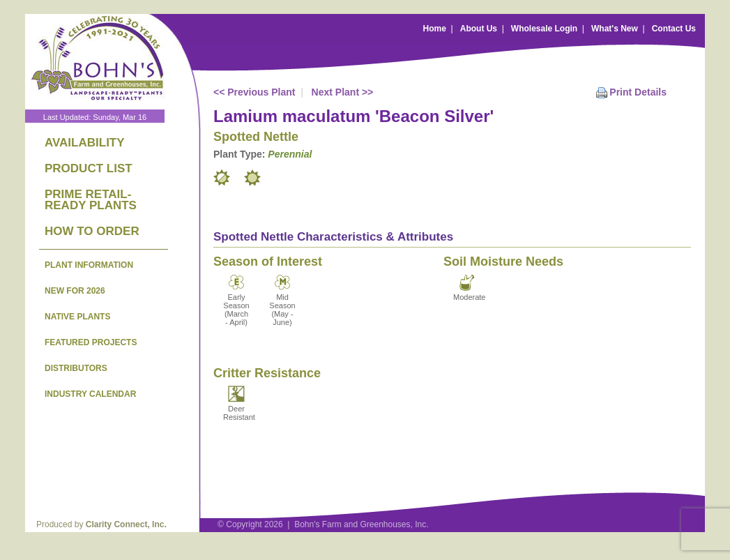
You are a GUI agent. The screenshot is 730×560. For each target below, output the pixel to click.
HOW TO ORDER (92, 231)
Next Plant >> (343, 92)
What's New (615, 29)
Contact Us (674, 29)
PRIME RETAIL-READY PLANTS (91, 200)
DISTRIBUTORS (76, 368)
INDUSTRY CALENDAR (90, 394)
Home (435, 29)
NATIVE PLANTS (77, 317)
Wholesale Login (544, 29)
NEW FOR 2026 (75, 291)
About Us (479, 29)
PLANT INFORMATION (89, 265)
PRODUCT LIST (89, 168)
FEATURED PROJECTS (91, 342)
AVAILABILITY (85, 143)
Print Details (638, 92)
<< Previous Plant (254, 92)
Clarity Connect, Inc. (126, 524)
